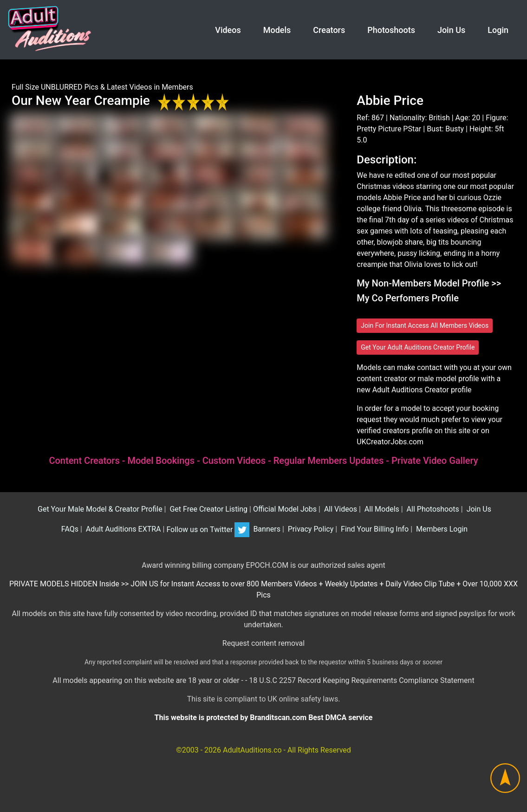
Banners (266, 529)
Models (277, 30)
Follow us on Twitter (208, 529)
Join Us (451, 30)
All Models (381, 509)
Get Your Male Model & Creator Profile (99, 509)
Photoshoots (391, 30)
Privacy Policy (310, 529)
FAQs (69, 529)
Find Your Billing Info (374, 529)
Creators (329, 30)
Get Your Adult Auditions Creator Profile (418, 347)
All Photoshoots (432, 509)
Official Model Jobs (285, 509)
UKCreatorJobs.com (390, 442)
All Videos (340, 509)
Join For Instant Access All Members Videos (425, 325)
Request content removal (263, 643)
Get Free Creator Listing (208, 509)
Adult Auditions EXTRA (123, 529)
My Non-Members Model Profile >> (429, 283)
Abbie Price (390, 101)
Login (498, 30)
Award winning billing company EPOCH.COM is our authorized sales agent (263, 565)
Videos (228, 30)
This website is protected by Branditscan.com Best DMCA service (264, 718)
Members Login (441, 529)
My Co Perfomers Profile (408, 298)
